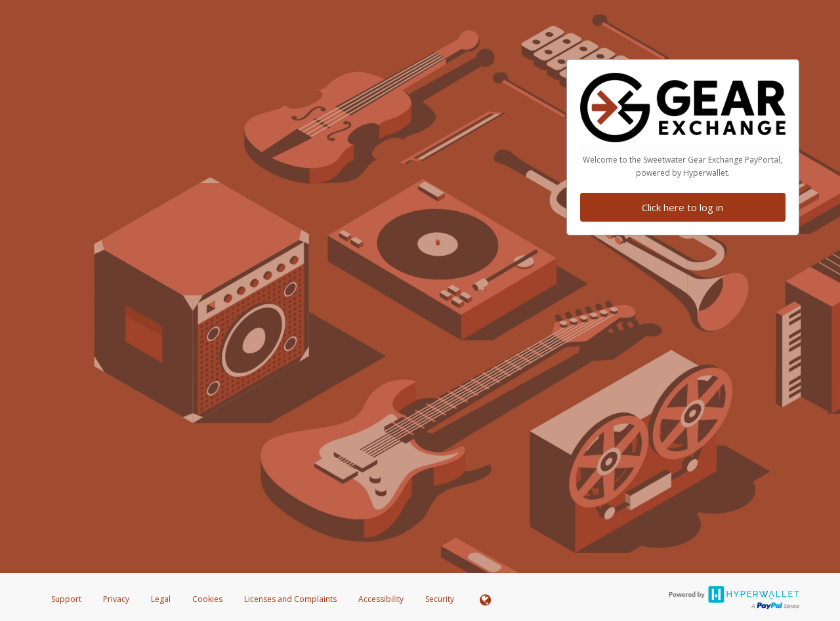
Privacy (116, 599)
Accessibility (381, 599)
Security (440, 599)
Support (66, 599)
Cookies (207, 599)
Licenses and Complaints (291, 599)
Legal (161, 599)
